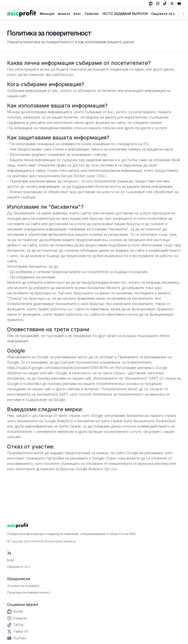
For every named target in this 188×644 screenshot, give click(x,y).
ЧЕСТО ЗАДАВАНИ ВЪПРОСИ (125, 14)
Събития (92, 14)
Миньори (47, 14)
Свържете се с (163, 14)
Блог (77, 14)
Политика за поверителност (29, 592)
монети (64, 14)
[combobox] (183, 14)
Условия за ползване (23, 586)
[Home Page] (22, 13)
